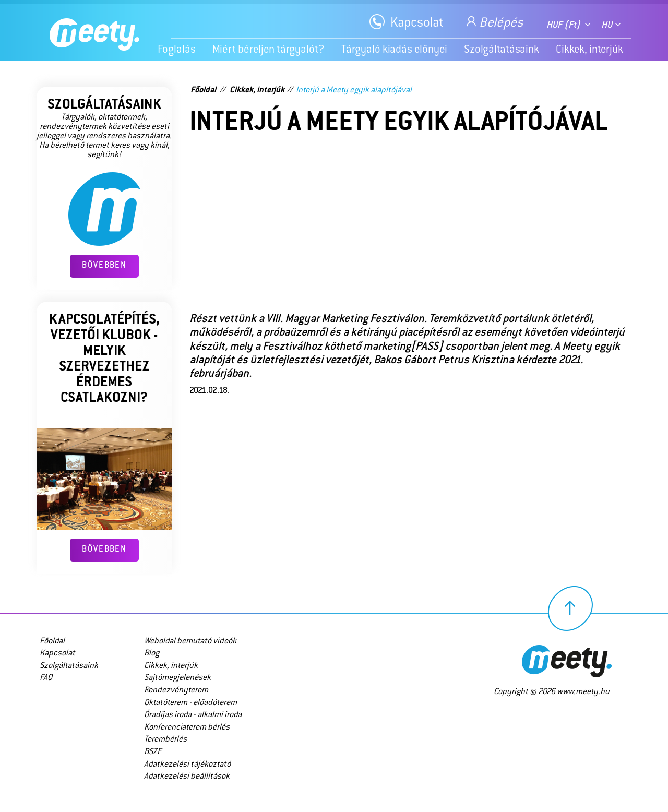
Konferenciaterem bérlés (187, 728)
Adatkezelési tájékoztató (187, 765)
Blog (152, 654)
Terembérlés (165, 740)
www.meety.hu (583, 692)
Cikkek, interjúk (589, 50)
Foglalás (177, 50)
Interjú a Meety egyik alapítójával (354, 91)
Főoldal (203, 91)
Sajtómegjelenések (177, 678)
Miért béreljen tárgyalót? (269, 50)
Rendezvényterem (176, 691)
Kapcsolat (417, 23)
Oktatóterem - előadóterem (190, 703)
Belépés (494, 22)
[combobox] (569, 23)
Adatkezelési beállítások (187, 777)
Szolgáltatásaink (502, 50)
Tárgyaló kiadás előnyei (394, 50)
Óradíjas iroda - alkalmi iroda (193, 715)
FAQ (46, 678)
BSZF (153, 752)
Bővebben (104, 266)
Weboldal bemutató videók (190, 642)
